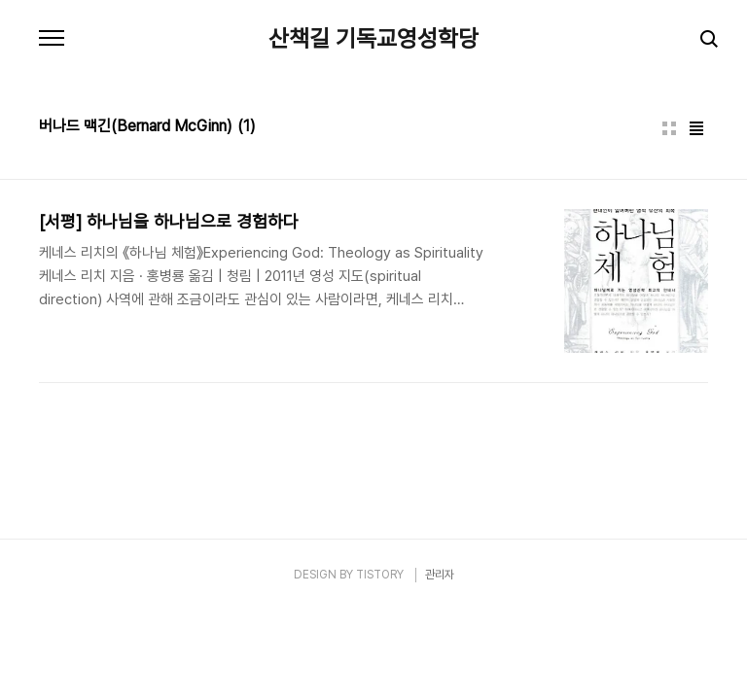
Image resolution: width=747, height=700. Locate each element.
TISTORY (380, 575)
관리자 (440, 575)
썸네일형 (669, 128)
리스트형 (696, 128)
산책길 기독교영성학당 (373, 39)
